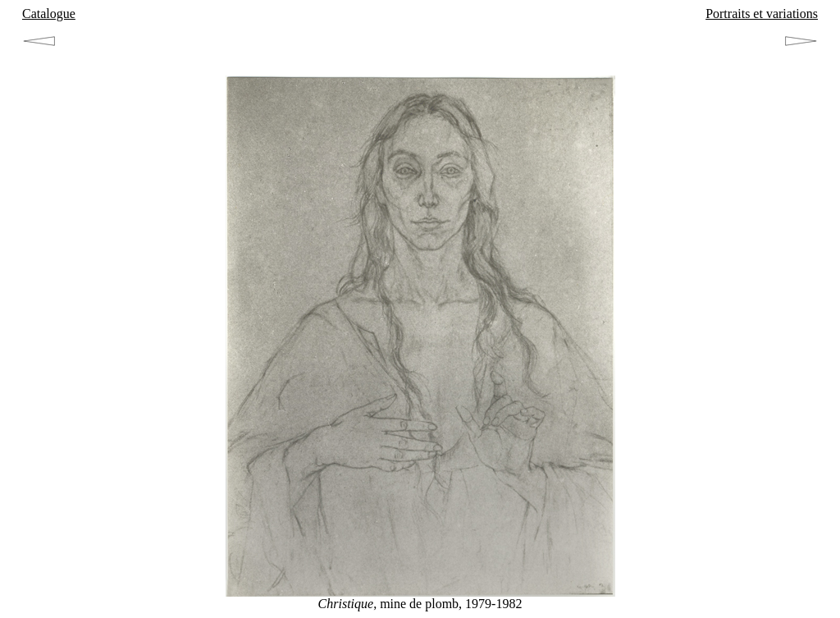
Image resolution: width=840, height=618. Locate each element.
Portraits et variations (762, 14)
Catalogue (49, 14)
